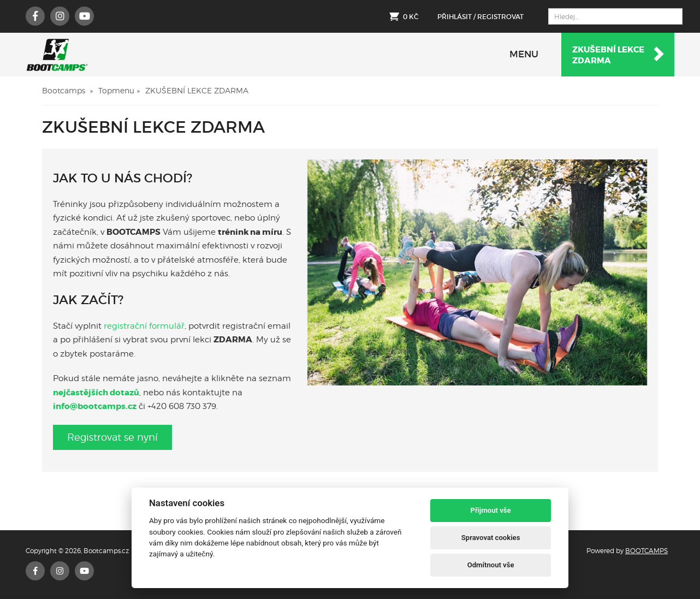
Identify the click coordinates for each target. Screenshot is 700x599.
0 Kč (411, 17)
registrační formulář (144, 326)
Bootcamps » (67, 90)
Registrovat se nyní (112, 437)
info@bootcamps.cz (95, 406)
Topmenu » (119, 90)
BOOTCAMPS (646, 551)
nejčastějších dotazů (96, 393)
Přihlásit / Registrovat (480, 17)
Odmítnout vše (491, 565)
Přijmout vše (491, 510)
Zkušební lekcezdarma (619, 55)
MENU (524, 54)
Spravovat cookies (491, 538)
